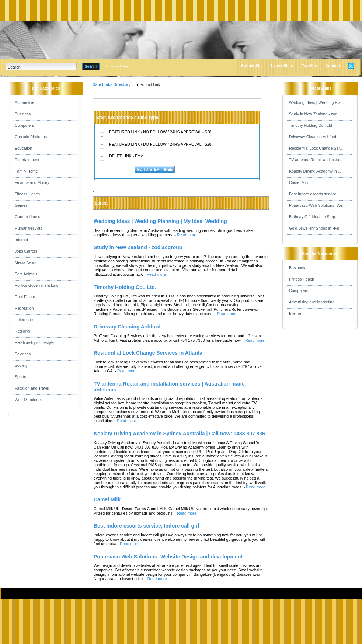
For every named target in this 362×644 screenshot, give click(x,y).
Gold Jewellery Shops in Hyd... (316, 228)
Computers (24, 125)
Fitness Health (27, 194)
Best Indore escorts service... (314, 194)
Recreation (24, 308)
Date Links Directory (112, 84)
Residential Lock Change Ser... (316, 148)
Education (23, 148)
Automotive (25, 102)
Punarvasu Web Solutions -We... (317, 205)
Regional (22, 331)
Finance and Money (32, 182)
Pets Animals (26, 274)
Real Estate (25, 297)
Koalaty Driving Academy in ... (315, 171)
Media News (26, 262)
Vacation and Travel (32, 388)
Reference (24, 320)
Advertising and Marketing (312, 302)
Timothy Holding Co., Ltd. (311, 125)
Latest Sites (282, 66)
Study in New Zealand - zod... (315, 114)
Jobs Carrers (26, 251)
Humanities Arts (29, 228)
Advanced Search (119, 66)
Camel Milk (299, 182)
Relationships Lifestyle (34, 342)
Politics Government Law (36, 285)
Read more (187, 235)
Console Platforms (31, 137)
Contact (333, 66)
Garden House (27, 217)
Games (21, 205)
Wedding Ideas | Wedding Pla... (316, 102)
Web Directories (29, 400)
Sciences (23, 354)
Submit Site (252, 66)
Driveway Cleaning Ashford (313, 137)
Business (23, 114)
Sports (20, 377)
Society (21, 365)
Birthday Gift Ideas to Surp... (314, 217)
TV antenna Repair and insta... (316, 160)
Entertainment (27, 160)
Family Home (26, 171)
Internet (21, 240)
